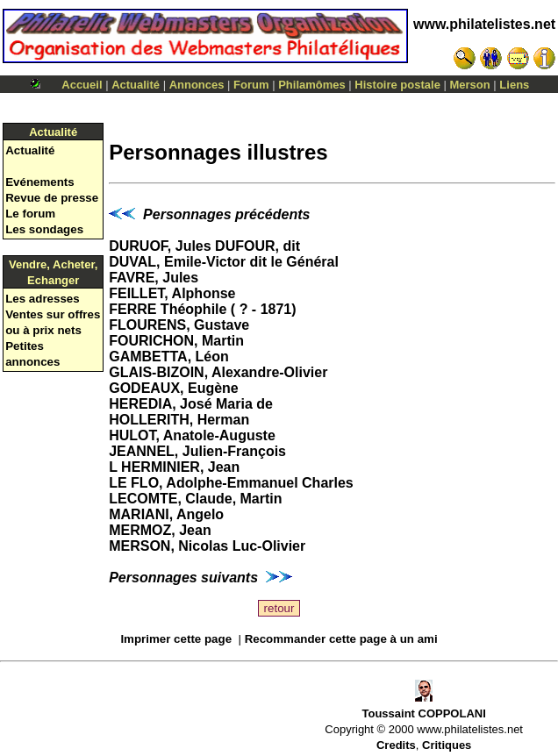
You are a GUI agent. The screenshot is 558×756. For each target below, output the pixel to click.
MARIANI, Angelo (166, 514)
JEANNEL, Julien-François (197, 451)
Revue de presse (52, 198)
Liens (514, 85)
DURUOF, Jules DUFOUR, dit (204, 246)
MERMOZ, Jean (160, 530)
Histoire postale (397, 85)
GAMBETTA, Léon (169, 357)
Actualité (136, 85)
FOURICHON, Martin (176, 341)
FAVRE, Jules (154, 278)
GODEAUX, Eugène (174, 388)
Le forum (30, 214)
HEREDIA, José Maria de (191, 404)
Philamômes (312, 85)
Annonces (197, 85)
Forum (251, 85)
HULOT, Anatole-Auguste (192, 435)
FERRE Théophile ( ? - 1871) (202, 309)
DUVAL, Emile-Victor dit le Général (224, 262)
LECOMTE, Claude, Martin (195, 499)
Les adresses (42, 299)
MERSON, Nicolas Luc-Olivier (207, 546)
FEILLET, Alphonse (172, 293)
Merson (470, 85)
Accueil (82, 85)
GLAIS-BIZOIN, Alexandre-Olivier (218, 372)
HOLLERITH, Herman (179, 420)
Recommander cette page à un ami (341, 639)
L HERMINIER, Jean (174, 467)
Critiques (447, 745)
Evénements (40, 182)
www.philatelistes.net (484, 24)
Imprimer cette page (176, 639)
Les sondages (44, 229)
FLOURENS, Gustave (179, 325)
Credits (396, 745)
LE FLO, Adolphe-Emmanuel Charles (231, 483)
